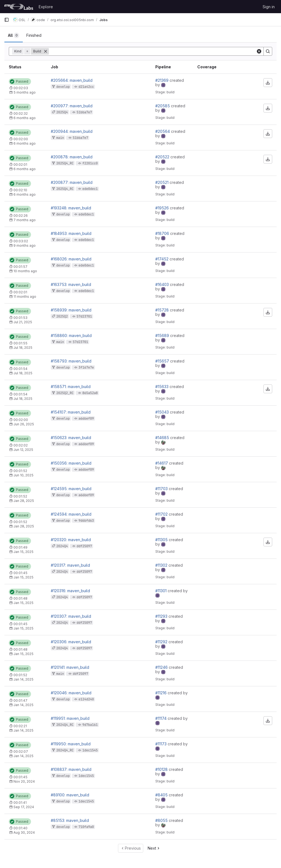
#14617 (162, 463)
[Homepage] (19, 7)
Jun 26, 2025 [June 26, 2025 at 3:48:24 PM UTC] (24, 424)
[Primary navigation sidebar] (7, 20)
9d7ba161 (90, 725)
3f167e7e (86, 367)
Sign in (269, 7)
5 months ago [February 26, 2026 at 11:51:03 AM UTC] (25, 92)
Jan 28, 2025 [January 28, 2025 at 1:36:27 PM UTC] (24, 526)
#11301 (161, 591)
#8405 (162, 795)
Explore (46, 7)
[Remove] (46, 51)
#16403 (163, 284)
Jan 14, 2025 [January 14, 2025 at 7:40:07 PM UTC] (23, 679)
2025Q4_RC (65, 163)
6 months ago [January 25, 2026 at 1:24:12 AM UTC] (25, 118)
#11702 (162, 514)
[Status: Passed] (20, 82)
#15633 (162, 387)
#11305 (162, 540)
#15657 (163, 361)
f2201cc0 (90, 163)
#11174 (161, 718)
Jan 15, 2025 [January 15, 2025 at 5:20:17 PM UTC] (23, 654)
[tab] (14, 35)
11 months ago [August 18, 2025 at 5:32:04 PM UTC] (25, 297)
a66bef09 (86, 418)
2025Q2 (62, 316)
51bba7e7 (84, 112)
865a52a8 (90, 393)
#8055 (162, 820)
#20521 (162, 182)
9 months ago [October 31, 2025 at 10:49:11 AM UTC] (25, 245)
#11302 (162, 565)
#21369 (162, 80)
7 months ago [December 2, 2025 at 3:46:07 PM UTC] (25, 220)
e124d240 (86, 699)
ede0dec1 (90, 189)
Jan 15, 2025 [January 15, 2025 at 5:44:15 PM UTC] (23, 603)
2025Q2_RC (65, 393)
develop (63, 87)
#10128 (162, 769)
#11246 (162, 667)
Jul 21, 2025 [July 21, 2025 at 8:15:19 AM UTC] (23, 322)
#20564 (163, 131)
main (60, 138)
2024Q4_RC (65, 725)
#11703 (162, 489)
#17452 (162, 259)
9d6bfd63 (86, 521)
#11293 (162, 616)
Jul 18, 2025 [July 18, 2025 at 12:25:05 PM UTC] (23, 373)
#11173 (161, 744)
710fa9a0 (86, 827)
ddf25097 (84, 546)
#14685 (163, 438)
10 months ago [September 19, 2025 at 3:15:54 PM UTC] (25, 271)
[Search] (268, 51)
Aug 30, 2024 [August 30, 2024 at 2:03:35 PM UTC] (24, 832)
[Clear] (259, 51)
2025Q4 (62, 112)
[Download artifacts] (268, 83)
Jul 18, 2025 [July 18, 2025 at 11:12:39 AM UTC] (23, 399)
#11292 (162, 642)
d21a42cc (86, 87)
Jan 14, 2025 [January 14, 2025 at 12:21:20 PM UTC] (23, 730)
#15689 (163, 335)
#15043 (163, 412)
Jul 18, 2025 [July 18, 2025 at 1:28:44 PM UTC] (23, 348)
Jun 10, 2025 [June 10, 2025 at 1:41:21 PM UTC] (23, 475)
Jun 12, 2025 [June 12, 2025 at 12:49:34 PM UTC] (23, 450)
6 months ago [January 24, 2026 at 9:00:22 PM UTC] (25, 194)
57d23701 (84, 316)
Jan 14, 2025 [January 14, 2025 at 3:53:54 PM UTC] (23, 705)
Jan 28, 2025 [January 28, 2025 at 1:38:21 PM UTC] (24, 501)
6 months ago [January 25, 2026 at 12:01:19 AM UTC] (25, 143)
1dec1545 (90, 750)
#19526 (163, 208)
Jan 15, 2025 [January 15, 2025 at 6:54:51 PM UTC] (23, 552)
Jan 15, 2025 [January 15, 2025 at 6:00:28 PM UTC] (23, 577)
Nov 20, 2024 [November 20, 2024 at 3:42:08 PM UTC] (24, 781)
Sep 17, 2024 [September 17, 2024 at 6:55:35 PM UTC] (24, 807)
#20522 (163, 157)
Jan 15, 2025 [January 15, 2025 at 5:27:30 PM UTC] (23, 628)
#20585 (163, 106)
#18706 (163, 233)
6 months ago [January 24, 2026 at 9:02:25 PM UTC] (25, 169)
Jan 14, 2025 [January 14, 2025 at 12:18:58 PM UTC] (23, 756)
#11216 (161, 693)
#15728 (163, 310)
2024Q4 (62, 546)
